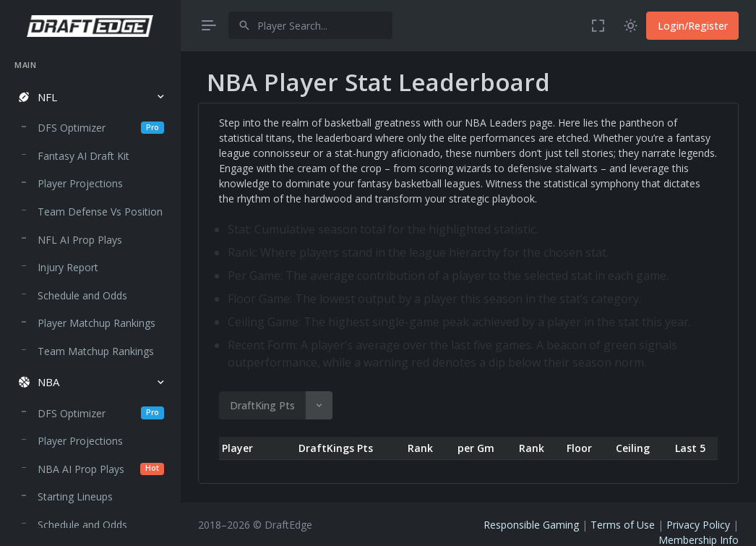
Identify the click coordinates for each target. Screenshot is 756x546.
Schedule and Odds (82, 295)
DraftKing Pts (262, 405)
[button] (90, 97)
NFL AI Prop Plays (80, 240)
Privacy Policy (698, 525)
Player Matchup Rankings (96, 323)
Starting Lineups (75, 496)
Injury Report (68, 267)
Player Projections (80, 183)
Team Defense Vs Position (100, 212)
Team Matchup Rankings (96, 351)
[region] (90, 289)
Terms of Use (623, 525)
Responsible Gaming (531, 525)
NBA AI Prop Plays (101, 469)
